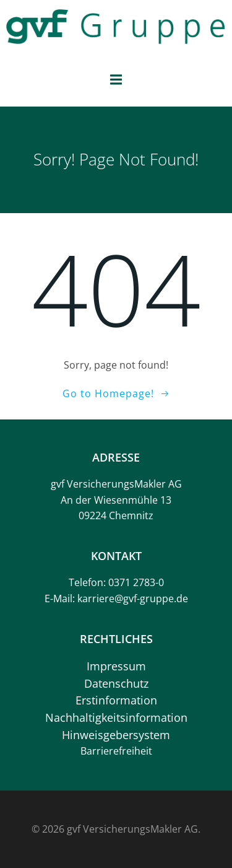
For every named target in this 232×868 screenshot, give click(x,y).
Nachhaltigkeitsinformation (116, 717)
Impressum (116, 666)
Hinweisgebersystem (116, 735)
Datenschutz (116, 683)
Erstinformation (116, 700)
